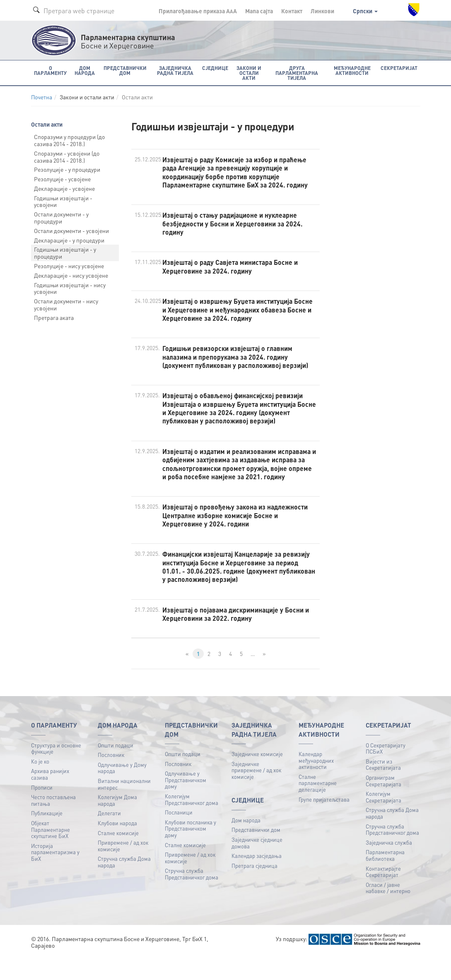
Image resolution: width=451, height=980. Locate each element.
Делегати (109, 836)
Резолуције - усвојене (62, 179)
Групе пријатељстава (324, 822)
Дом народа (246, 843)
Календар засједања (257, 878)
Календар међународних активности (316, 783)
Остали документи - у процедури (61, 217)
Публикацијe (47, 836)
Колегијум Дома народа (117, 823)
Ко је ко (40, 784)
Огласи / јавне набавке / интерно (388, 911)
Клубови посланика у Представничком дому (191, 851)
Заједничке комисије (257, 777)
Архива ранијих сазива (50, 797)
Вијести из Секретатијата (383, 787)
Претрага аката (54, 317)
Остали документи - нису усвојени (66, 304)
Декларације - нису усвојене (71, 275)
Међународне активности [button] (353, 70)
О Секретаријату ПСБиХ (386, 771)
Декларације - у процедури (69, 240)
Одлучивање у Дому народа (122, 791)
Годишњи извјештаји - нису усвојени (70, 288)
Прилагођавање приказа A (198, 11)
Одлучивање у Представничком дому (186, 802)
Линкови (322, 11)
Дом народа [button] (84, 70)
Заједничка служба (389, 865)
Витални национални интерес (124, 807)
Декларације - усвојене (64, 188)
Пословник (111, 777)
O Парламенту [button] (50, 70)
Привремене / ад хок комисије (123, 868)
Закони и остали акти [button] (247, 70)
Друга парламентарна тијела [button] (296, 73)
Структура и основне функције (56, 771)
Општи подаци (116, 768)
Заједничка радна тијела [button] (173, 70)
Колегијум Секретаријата (383, 820)
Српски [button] (365, 11)
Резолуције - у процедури (67, 169)
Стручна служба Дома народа (124, 885)
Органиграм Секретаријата (383, 803)
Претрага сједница (254, 888)
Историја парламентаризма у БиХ (55, 875)
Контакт (292, 11)
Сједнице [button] (213, 68)
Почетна (42, 97)
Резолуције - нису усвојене (69, 266)
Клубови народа (117, 846)
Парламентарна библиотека (385, 878)
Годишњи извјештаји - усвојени (63, 201)
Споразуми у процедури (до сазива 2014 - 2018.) (69, 140)
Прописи (42, 810)
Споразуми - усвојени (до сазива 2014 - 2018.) (67, 156)
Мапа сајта (259, 11)
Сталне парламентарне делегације (318, 806)
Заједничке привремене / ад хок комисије (256, 793)
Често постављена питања (53, 823)
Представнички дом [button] (123, 70)
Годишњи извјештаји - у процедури (65, 253)
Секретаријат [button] (400, 68)
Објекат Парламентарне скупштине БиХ (51, 852)
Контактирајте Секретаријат (383, 895)
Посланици (179, 835)
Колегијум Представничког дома (192, 822)
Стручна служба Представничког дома (192, 897)
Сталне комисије (118, 856)
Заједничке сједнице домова (257, 866)
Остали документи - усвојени (71, 230)
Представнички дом (256, 853)
